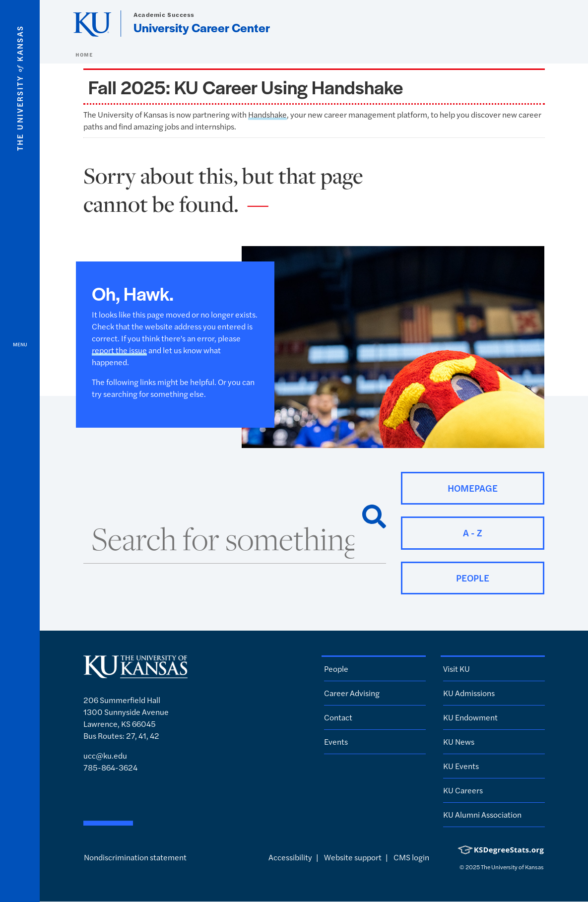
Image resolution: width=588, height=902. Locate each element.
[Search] (374, 516)
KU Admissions (469, 693)
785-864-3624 (110, 767)
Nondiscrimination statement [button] (135, 857)
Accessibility (290, 857)
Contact (338, 717)
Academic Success (164, 15)
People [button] (473, 578)
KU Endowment (470, 717)
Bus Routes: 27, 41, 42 (121, 736)
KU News (459, 741)
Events (336, 741)
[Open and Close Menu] (20, 451)
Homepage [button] (473, 488)
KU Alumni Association (482, 814)
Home (84, 55)
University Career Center (202, 27)
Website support (353, 857)
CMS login (411, 857)
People (336, 669)
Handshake (267, 114)
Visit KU (457, 669)
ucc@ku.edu (105, 755)
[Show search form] (544, 24)
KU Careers (463, 790)
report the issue (119, 350)
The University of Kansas (512, 867)
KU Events (461, 766)
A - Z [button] (473, 533)
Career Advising (352, 693)
